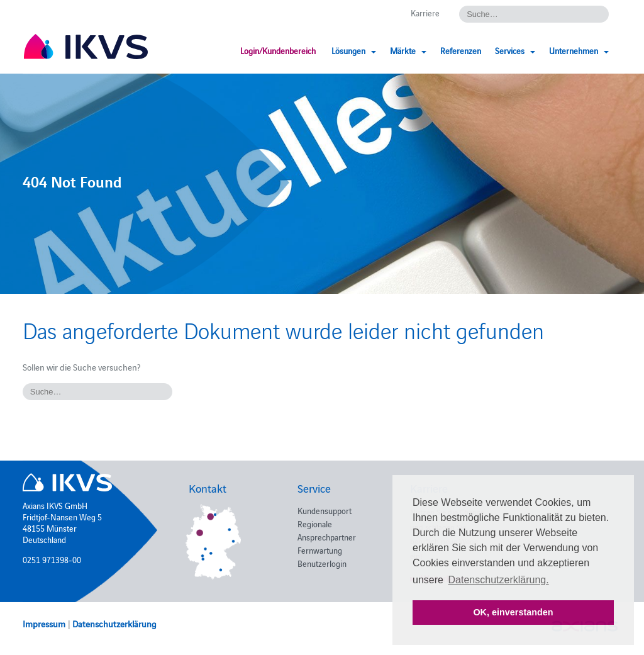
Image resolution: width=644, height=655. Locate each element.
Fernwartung (320, 550)
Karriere (425, 13)
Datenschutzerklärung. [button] (499, 580)
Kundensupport (325, 510)
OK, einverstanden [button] (513, 612)
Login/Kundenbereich (278, 50)
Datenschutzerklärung (114, 624)
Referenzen (461, 50)
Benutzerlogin (322, 563)
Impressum (44, 624)
